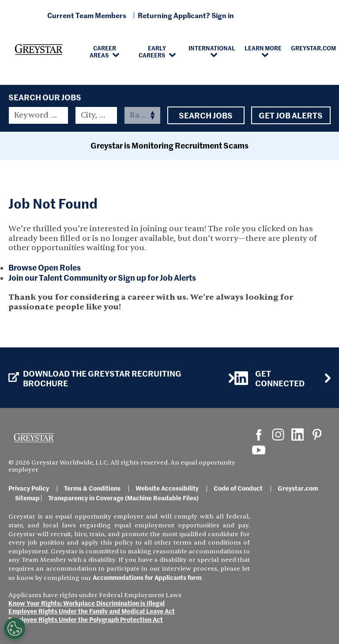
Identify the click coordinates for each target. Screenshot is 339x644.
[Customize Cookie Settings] (13, 629)
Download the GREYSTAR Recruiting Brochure (95, 378)
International (212, 48)
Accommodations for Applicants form (147, 577)
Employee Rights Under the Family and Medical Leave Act (92, 611)
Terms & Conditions (92, 488)
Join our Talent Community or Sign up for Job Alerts (102, 277)
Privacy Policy (29, 488)
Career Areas (103, 51)
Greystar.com (298, 488)
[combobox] (96, 115)
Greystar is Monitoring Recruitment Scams (169, 145)
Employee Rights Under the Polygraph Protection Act (86, 619)
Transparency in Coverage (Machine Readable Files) (123, 498)
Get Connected (269, 378)
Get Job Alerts (291, 115)
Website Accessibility (167, 488)
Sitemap (27, 498)
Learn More (263, 48)
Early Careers (153, 51)
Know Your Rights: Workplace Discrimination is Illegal (87, 603)
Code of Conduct (238, 488)
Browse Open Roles (45, 267)
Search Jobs (206, 115)
